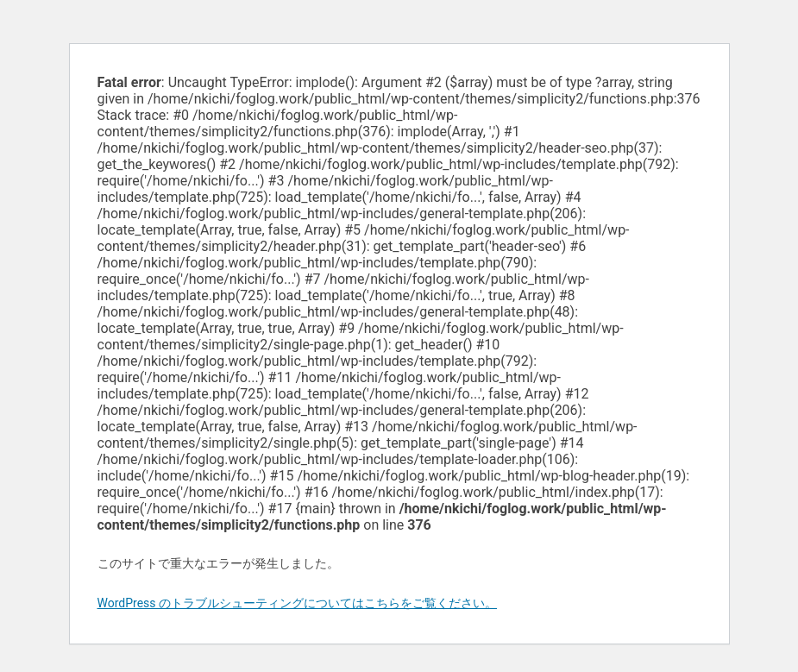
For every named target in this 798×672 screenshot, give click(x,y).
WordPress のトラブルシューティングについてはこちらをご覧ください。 (298, 603)
